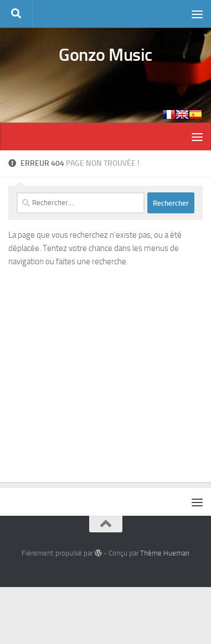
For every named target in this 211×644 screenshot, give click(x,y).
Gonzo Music (105, 55)
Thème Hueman (165, 553)
